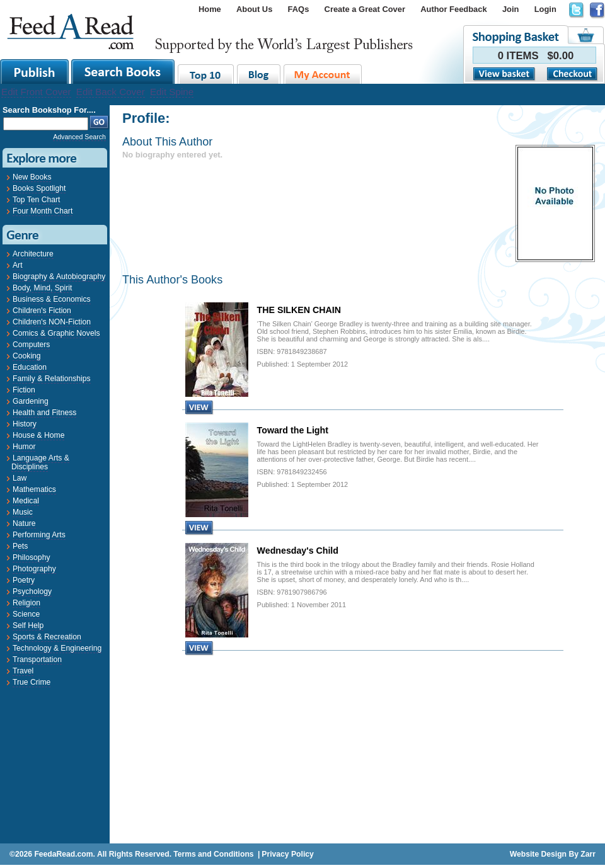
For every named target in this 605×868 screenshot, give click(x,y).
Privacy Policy (287, 854)
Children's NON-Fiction (52, 322)
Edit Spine (172, 92)
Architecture (33, 254)
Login (545, 9)
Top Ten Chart (36, 200)
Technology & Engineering (57, 648)
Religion (26, 603)
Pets (20, 546)
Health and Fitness (44, 413)
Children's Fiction (42, 311)
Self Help (28, 625)
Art (18, 265)
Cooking (27, 356)
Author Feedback (453, 9)
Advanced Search (79, 137)
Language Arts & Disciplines (40, 462)
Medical (26, 501)
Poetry (24, 580)
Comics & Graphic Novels (56, 333)
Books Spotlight (39, 188)
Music (23, 512)
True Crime (32, 682)
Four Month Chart (43, 211)
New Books (32, 177)
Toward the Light (293, 430)
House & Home (38, 435)
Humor (24, 447)
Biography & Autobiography (59, 277)
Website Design (538, 854)
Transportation (37, 660)
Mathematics (34, 489)
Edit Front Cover (36, 92)
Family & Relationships (52, 379)
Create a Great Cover (365, 9)
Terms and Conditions (213, 854)
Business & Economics (52, 299)
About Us (254, 9)
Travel (23, 671)
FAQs (299, 9)
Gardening (31, 401)
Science (26, 614)
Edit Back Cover (111, 92)
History (25, 424)
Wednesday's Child (298, 551)
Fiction (24, 390)
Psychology (32, 591)
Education (30, 367)
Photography (34, 569)
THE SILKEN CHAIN (299, 310)
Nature (24, 523)
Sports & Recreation (47, 637)
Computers (31, 345)
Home (210, 9)
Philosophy (31, 557)
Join (511, 9)
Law (20, 478)
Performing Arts (39, 535)
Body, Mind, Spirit (42, 288)
